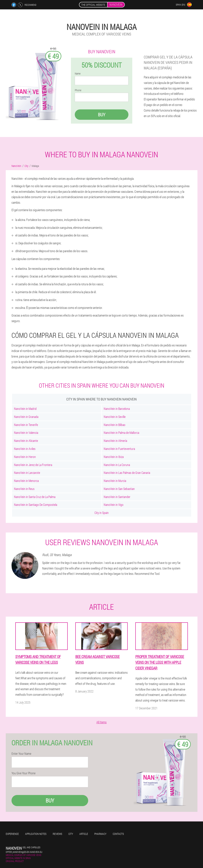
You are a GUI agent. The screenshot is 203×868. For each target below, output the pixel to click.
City (71, 834)
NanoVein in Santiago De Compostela (36, 505)
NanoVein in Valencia (26, 433)
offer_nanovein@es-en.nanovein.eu (24, 852)
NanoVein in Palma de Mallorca (121, 433)
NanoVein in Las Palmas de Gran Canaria (127, 473)
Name (78, 74)
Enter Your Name (21, 754)
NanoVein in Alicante (26, 441)
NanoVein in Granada (26, 417)
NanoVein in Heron (25, 457)
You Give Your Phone (23, 773)
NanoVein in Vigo (114, 505)
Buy (102, 115)
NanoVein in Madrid (25, 409)
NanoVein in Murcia (115, 481)
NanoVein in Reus (24, 489)
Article (84, 834)
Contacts (118, 834)
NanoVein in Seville (115, 417)
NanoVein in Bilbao (115, 425)
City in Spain (102, 513)
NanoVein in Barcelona (117, 409)
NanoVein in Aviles (25, 449)
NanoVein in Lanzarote (27, 473)
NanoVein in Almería (115, 441)
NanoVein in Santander (117, 497)
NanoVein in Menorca (26, 481)
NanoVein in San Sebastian (119, 489)
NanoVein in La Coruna (117, 465)
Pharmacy (100, 834)
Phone (78, 90)
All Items (101, 722)
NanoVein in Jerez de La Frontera (33, 465)
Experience (12, 834)
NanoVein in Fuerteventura (119, 449)
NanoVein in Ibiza (114, 457)
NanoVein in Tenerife (26, 425)
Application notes (36, 834)
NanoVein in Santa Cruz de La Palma (35, 497)
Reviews (57, 834)
